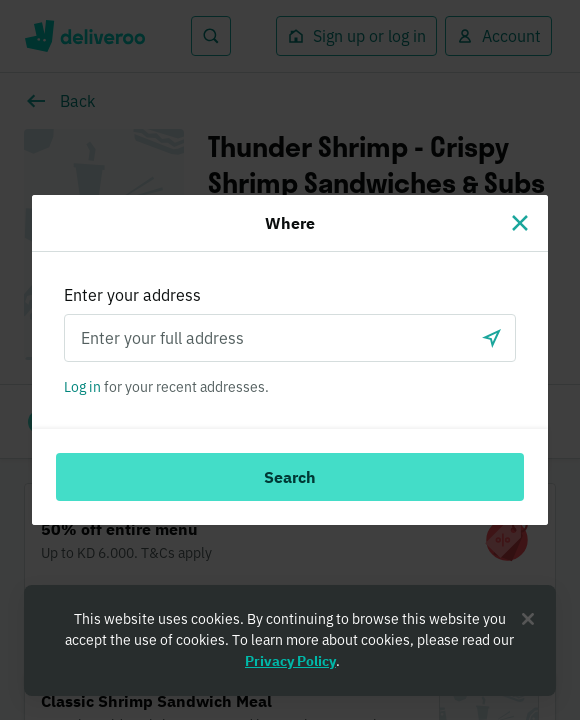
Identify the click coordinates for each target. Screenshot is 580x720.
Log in (82, 387)
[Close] (520, 223)
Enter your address (132, 295)
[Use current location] (492, 338)
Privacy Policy (290, 661)
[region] (290, 640)
